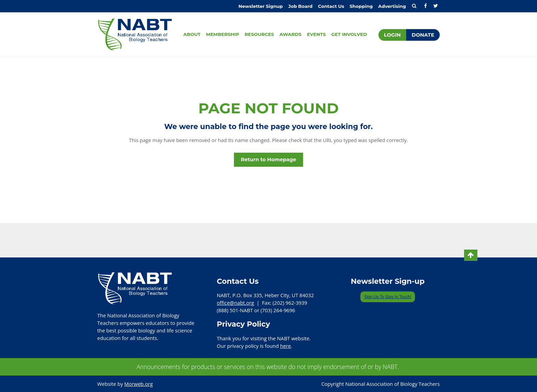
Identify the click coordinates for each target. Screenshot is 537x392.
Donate (423, 35)
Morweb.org (139, 384)
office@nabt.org (235, 303)
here (285, 346)
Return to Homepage (268, 160)
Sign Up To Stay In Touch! (388, 297)
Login (392, 35)
